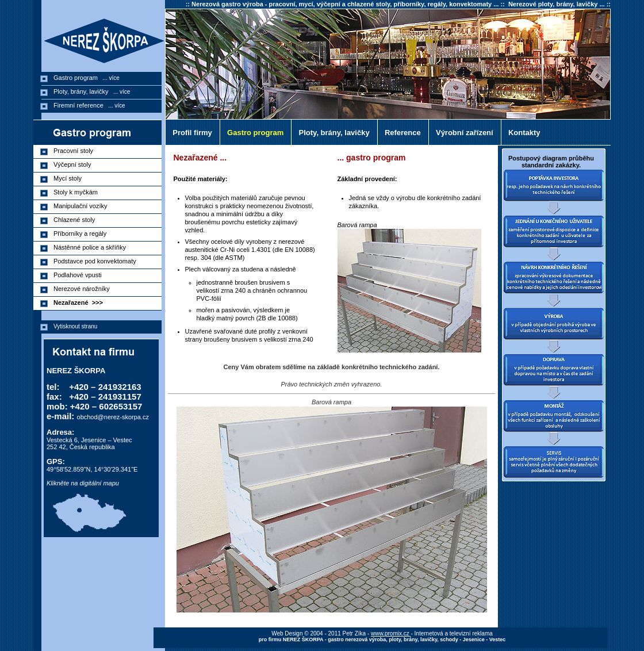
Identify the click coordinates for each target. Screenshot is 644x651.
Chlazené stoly (76, 220)
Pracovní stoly (75, 151)
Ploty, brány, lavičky (332, 133)
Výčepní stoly (74, 164)
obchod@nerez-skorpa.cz (113, 417)
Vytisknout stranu (75, 326)
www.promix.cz (391, 633)
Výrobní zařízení (463, 133)
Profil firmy (190, 133)
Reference (401, 133)
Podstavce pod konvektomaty (97, 261)
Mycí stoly (69, 178)
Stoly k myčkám (77, 192)
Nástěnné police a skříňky (91, 247)
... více (109, 78)
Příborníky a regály (82, 233)
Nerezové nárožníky (83, 289)
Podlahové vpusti (79, 275)
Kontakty (522, 133)
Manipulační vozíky (82, 206)
